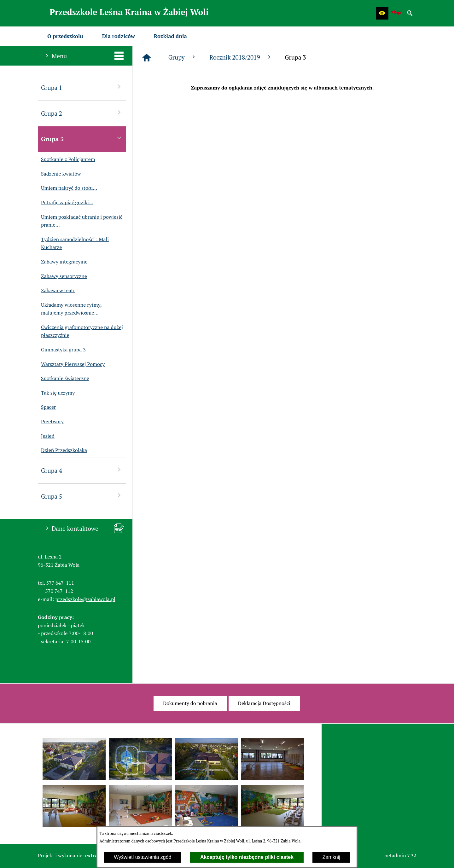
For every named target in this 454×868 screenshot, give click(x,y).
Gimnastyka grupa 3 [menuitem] (62, 350)
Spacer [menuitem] (47, 407)
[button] (382, 13)
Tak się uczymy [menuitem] (56, 393)
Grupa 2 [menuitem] (82, 113)
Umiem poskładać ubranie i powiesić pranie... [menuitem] (80, 221)
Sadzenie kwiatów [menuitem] (59, 174)
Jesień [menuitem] (46, 436)
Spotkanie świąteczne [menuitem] (64, 379)
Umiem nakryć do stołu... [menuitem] (67, 188)
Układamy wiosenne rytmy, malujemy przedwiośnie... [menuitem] (70, 309)
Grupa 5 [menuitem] (82, 496)
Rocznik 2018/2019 (241, 57)
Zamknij (331, 857)
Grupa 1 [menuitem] (82, 87)
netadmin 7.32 (400, 855)
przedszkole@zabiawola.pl (85, 599)
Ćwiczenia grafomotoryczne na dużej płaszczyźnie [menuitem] (80, 331)
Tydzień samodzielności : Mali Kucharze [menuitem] (73, 243)
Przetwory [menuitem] (51, 422)
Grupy (183, 57)
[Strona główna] (147, 58)
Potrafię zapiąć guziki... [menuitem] (66, 203)
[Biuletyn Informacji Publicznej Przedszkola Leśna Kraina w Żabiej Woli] (396, 13)
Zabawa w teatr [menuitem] (56, 291)
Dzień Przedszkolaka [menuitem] (62, 450)
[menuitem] (65, 36)
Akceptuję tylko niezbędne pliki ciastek (247, 857)
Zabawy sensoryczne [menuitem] (62, 276)
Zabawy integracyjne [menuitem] (63, 262)
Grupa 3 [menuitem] (82, 139)
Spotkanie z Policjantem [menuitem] (67, 159)
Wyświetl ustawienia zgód (143, 857)
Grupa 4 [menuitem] (82, 470)
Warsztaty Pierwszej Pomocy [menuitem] (71, 364)
